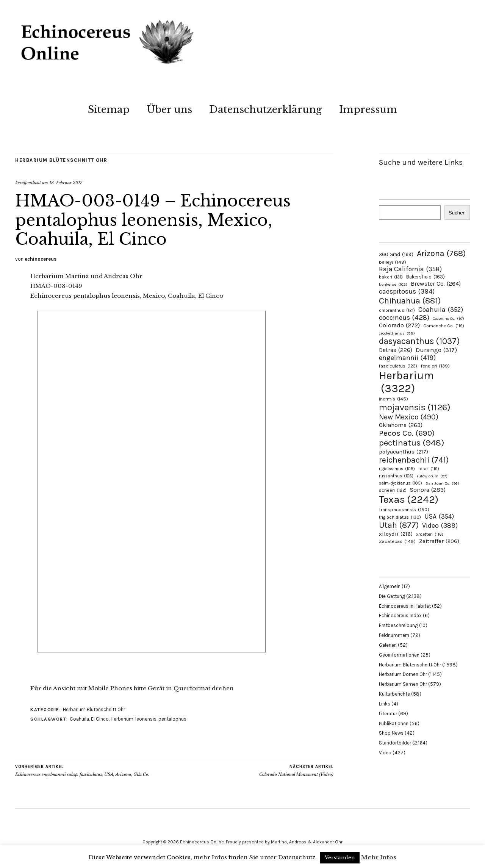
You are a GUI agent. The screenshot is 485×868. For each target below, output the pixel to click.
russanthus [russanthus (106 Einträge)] (396, 476)
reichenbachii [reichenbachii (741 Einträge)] (414, 460)
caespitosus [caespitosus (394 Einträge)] (407, 291)
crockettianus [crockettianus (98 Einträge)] (397, 333)
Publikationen (394, 723)
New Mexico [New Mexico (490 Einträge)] (409, 417)
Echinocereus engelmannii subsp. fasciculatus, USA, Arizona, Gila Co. (82, 771)
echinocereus (41, 259)
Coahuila (79, 719)
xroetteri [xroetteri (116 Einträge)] (430, 534)
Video (385, 753)
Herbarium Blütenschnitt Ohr (61, 160)
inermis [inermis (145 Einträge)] (393, 399)
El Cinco (100, 719)
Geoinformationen (399, 655)
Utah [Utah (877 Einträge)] (399, 525)
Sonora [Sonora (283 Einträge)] (428, 490)
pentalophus (172, 719)
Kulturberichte (394, 694)
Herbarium (122, 719)
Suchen (457, 213)
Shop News (391, 733)
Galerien (388, 645)
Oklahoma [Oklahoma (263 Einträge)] (401, 425)
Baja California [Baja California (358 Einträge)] (410, 269)
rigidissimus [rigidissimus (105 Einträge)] (397, 469)
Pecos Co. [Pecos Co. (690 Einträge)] (407, 433)
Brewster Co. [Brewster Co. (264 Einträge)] (436, 284)
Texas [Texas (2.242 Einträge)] (409, 499)
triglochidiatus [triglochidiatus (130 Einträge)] (400, 517)
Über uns (169, 109)
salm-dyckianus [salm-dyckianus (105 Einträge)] (401, 483)
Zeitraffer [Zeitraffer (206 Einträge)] (439, 541)
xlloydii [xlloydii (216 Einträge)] (396, 534)
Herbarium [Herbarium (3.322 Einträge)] (406, 382)
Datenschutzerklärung (266, 109)
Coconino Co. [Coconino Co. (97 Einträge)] (448, 318)
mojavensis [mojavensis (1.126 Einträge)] (415, 407)
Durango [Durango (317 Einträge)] (436, 350)
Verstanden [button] (340, 858)
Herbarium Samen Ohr (403, 684)
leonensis (146, 719)
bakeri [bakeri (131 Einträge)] (391, 277)
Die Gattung (392, 596)
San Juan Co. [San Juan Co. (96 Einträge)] (442, 483)
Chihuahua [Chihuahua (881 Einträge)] (410, 301)
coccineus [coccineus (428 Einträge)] (404, 317)
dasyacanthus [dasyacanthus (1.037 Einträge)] (419, 341)
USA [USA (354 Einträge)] (439, 516)
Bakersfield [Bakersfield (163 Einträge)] (426, 277)
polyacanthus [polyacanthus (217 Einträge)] (404, 452)
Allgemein (390, 586)
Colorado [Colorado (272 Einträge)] (399, 325)
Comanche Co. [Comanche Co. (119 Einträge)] (444, 326)
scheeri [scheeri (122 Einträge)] (393, 490)
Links (385, 704)
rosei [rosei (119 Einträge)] (429, 469)
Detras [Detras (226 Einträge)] (396, 350)
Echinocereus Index (400, 615)
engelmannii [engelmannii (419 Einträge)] (407, 358)
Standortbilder (395, 743)
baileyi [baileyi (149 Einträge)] (393, 262)
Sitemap (109, 109)
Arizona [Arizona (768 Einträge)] (441, 253)
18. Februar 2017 (66, 183)
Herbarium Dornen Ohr (403, 674)
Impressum (368, 109)
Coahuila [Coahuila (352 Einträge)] (441, 310)
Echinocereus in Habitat (405, 606)
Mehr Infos (379, 857)
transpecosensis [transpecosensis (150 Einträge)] (404, 509)
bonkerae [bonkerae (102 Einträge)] (393, 284)
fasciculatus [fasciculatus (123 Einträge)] (398, 366)
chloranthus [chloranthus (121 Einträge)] (397, 310)
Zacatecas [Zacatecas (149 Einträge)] (397, 541)
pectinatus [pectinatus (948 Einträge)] (411, 443)
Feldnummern (394, 635)
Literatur (388, 714)
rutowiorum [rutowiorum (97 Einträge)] (432, 476)
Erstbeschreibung (398, 625)
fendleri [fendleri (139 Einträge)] (435, 366)
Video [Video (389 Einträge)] (440, 526)
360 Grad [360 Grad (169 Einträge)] (396, 254)
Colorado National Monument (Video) (296, 771)
